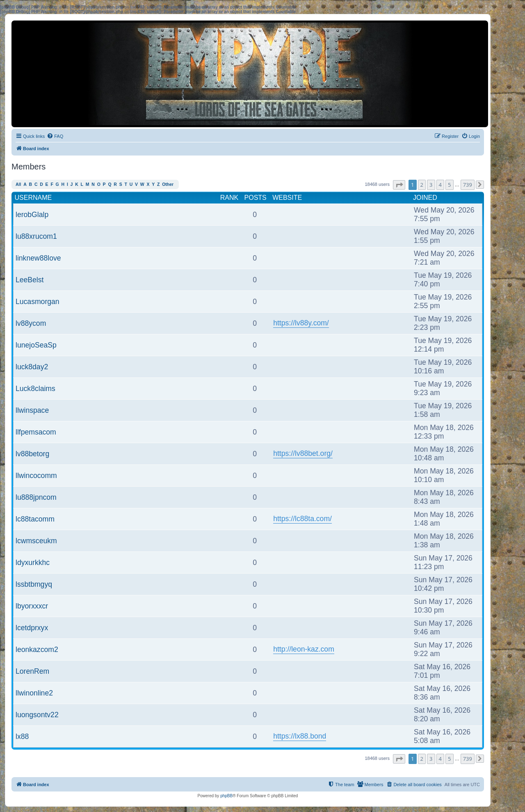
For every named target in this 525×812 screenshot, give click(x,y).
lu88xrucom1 (36, 236)
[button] (399, 185)
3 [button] (431, 185)
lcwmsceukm (36, 541)
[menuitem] (55, 136)
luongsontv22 (37, 715)
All (18, 184)
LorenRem (32, 671)
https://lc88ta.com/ (302, 519)
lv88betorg (32, 454)
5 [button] (449, 185)
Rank (229, 198)
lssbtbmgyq (34, 584)
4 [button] (440, 185)
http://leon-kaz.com (304, 649)
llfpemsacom (36, 432)
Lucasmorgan (38, 302)
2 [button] (422, 185)
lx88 (22, 737)
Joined (425, 198)
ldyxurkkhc (33, 563)
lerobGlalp (32, 215)
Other (168, 184)
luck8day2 (32, 367)
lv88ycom (31, 323)
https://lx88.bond (300, 736)
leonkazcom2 (37, 650)
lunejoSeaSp (36, 345)
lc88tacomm (35, 519)
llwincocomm (36, 476)
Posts (256, 198)
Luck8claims (35, 389)
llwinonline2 (34, 693)
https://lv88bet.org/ (303, 453)
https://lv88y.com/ (301, 323)
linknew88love (38, 258)
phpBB (226, 796)
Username (33, 198)
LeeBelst (30, 280)
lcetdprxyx (32, 628)
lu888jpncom (36, 497)
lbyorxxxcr (32, 606)
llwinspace (32, 410)
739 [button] (468, 185)
